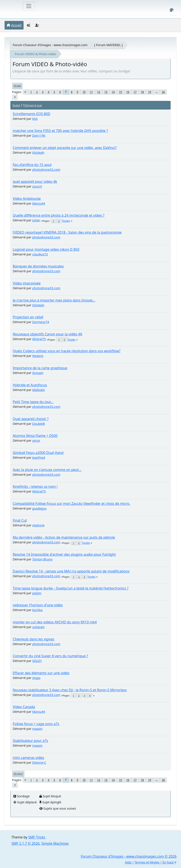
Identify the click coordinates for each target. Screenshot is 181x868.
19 (150, 92)
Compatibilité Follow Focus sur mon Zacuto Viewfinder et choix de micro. (71, 504)
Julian (36, 220)
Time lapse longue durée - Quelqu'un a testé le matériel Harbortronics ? (71, 588)
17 (135, 92)
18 (142, 92)
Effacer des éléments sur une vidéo (41, 673)
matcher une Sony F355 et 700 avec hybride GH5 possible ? (60, 131)
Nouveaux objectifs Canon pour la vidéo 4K (48, 334)
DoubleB (38, 424)
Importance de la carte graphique (40, 368)
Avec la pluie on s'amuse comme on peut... (47, 470)
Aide (128, 862)
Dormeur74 (41, 322)
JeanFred (39, 457)
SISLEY (37, 661)
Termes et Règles (147, 862)
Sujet (16, 105)
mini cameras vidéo (29, 758)
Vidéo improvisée (27, 283)
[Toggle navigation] (29, 6)
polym (37, 593)
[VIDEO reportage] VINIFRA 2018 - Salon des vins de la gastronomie (67, 232)
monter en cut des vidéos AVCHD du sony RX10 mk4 (55, 622)
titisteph (38, 152)
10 (84, 92)
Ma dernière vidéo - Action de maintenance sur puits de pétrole (64, 537)
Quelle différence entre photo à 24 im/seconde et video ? (59, 215)
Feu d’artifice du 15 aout (32, 165)
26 (164, 92)
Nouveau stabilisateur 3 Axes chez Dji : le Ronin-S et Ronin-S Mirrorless (70, 690)
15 (121, 92)
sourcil (37, 186)
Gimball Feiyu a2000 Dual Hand (38, 453)
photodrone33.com (46, 170)
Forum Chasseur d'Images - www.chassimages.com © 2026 (129, 856)
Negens (38, 356)
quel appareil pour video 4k (35, 181)
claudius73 (40, 254)
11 (91, 92)
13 (106, 92)
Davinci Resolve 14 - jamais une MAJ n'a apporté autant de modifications (71, 571)
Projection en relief (28, 317)
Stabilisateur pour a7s (30, 741)
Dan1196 (39, 135)
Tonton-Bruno (42, 559)
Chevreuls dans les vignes (33, 639)
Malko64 (38, 390)
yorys (36, 440)
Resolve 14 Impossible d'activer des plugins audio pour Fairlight (64, 554)
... (156, 92)
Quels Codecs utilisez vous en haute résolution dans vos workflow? (67, 351)
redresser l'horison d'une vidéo (38, 605)
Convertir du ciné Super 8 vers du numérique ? (50, 656)
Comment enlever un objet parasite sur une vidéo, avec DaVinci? (65, 148)
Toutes (66, 221)
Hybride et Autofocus (30, 385)
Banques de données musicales (38, 266)
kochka (37, 610)
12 (99, 92)
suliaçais (38, 627)
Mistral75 (39, 339)
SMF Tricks (37, 837)
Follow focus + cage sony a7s (36, 724)
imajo (36, 678)
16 (128, 92)
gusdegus (39, 508)
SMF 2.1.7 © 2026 (25, 843)
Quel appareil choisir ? (31, 419)
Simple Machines (55, 843)
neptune (38, 525)
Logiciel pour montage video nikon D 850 (46, 249)
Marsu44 (39, 203)
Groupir (38, 373)
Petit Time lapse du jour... (33, 402)
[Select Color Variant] (172, 10)
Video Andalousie (27, 199)
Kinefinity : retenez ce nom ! (35, 486)
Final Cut (20, 520)
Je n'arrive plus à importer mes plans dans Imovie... (54, 300)
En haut (18, 774)
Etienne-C (39, 762)
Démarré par (33, 105)
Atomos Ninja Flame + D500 (35, 436)
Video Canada (24, 707)
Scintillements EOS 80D (31, 114)
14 (113, 92)
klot (35, 119)
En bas (17, 86)
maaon (37, 729)
